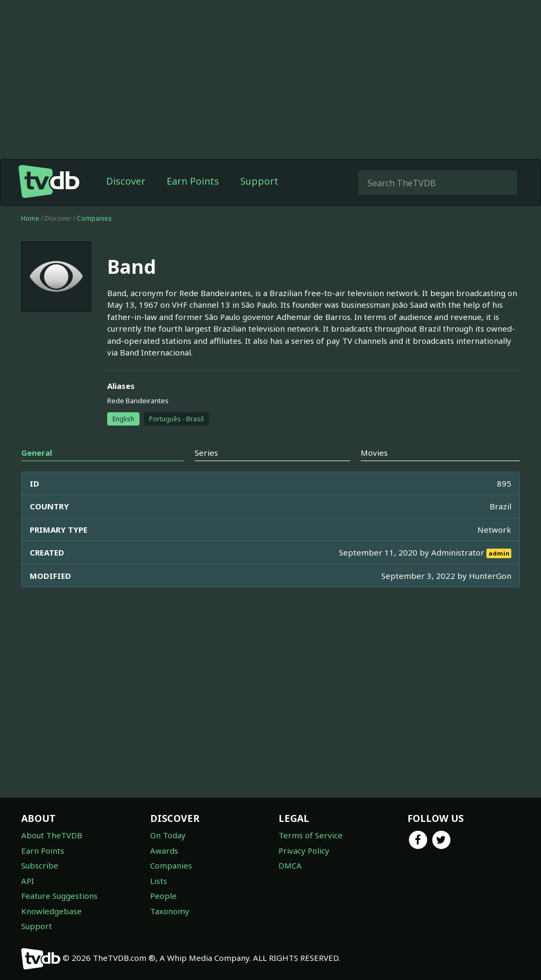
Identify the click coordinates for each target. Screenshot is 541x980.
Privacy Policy (304, 851)
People (163, 896)
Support (259, 181)
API (28, 881)
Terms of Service (311, 835)
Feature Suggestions (59, 896)
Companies (94, 218)
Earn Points (193, 181)
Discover (126, 181)
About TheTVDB (52, 835)
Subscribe (40, 865)
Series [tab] (206, 453)
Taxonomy (170, 911)
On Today (168, 835)
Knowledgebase (51, 911)
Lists (159, 881)
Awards (164, 851)
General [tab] (37, 453)
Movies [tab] (374, 453)
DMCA (290, 865)
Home (30, 218)
